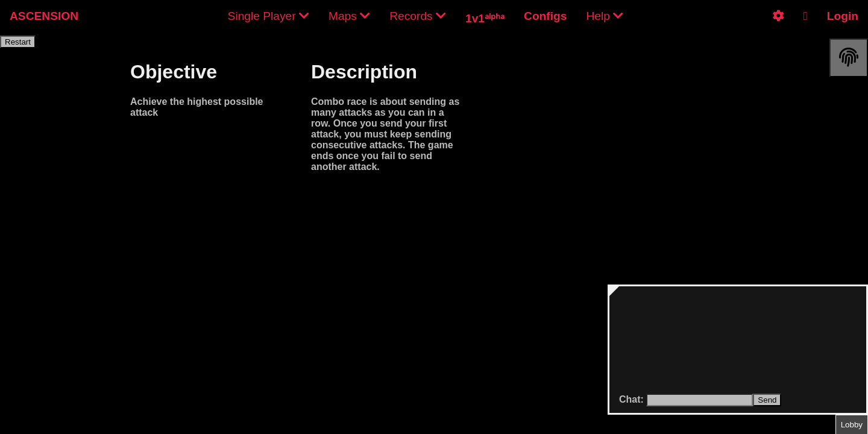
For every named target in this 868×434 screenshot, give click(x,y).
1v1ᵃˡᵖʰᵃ (485, 18)
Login (843, 16)
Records (418, 16)
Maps (349, 16)
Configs (545, 16)
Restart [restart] (18, 42)
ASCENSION (44, 16)
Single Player (269, 16)
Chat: (633, 399)
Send (767, 400)
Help (605, 16)
